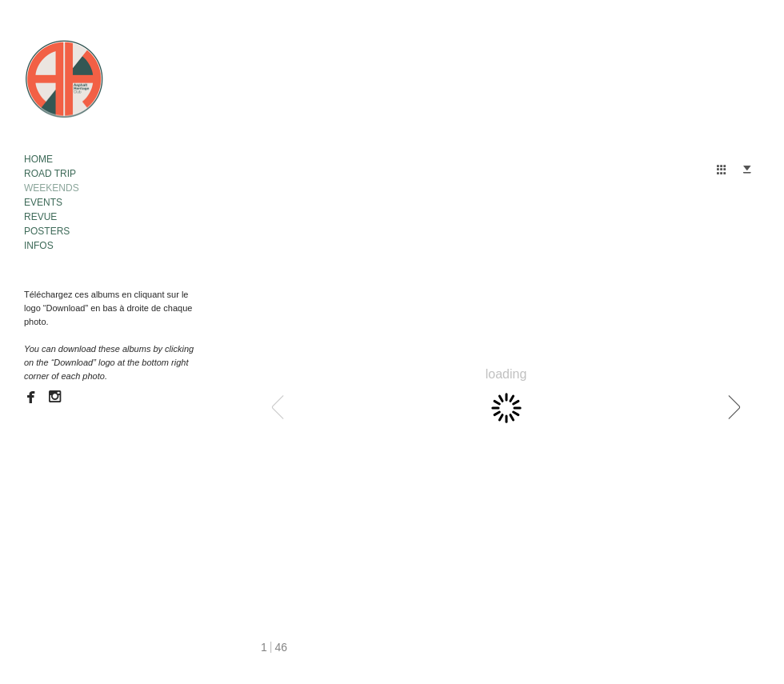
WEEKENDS (52, 188)
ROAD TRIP (50, 174)
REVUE (40, 217)
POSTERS (47, 231)
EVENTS (43, 202)
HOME (38, 159)
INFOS (39, 246)
